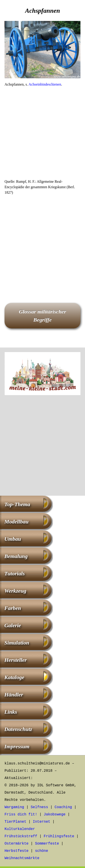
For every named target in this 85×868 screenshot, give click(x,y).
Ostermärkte (17, 844)
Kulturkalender (20, 829)
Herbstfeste (17, 851)
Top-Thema (17, 504)
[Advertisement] (42, 134)
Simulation (17, 643)
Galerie (13, 625)
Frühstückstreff (21, 836)
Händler (14, 695)
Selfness (39, 807)
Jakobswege (55, 815)
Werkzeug (15, 591)
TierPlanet (15, 822)
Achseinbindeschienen (45, 84)
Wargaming (14, 807)
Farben (13, 608)
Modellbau (16, 522)
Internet (42, 822)
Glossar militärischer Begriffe (42, 316)
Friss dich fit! (21, 815)
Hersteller (16, 660)
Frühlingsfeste (59, 836)
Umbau (13, 539)
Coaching (63, 807)
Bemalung (16, 556)
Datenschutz (18, 729)
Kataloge (14, 677)
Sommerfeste (47, 844)
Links (11, 712)
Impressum (17, 746)
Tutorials (15, 574)
